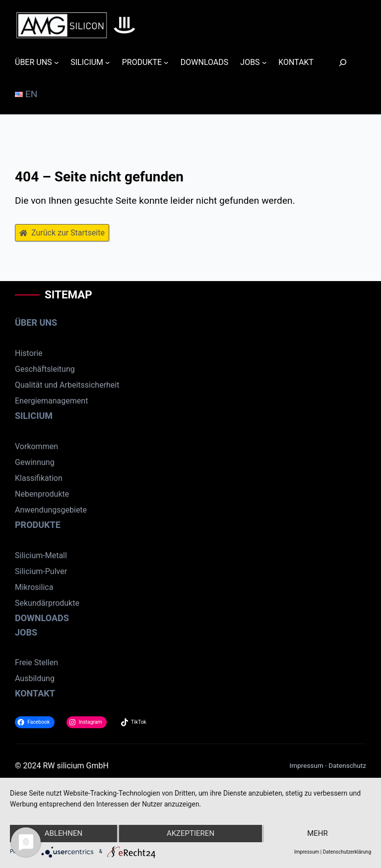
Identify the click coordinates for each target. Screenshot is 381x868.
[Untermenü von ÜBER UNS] (57, 62)
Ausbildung (35, 678)
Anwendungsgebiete (51, 510)
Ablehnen (63, 833)
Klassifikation (39, 478)
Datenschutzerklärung (347, 852)
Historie (29, 353)
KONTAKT (35, 693)
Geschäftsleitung (45, 369)
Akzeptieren (190, 833)
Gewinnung (35, 462)
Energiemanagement (51, 401)
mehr (317, 833)
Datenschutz (347, 765)
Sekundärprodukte (47, 603)
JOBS (26, 632)
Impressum (307, 765)
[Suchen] (337, 62)
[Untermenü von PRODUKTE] (166, 62)
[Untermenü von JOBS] (264, 62)
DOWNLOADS (42, 618)
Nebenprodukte (42, 494)
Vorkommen (36, 446)
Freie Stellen (36, 663)
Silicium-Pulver (41, 571)
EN (26, 94)
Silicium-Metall (41, 555)
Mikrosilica (34, 587)
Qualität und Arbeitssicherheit (67, 385)
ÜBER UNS (36, 322)
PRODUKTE (38, 525)
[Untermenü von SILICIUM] (108, 62)
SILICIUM (34, 416)
